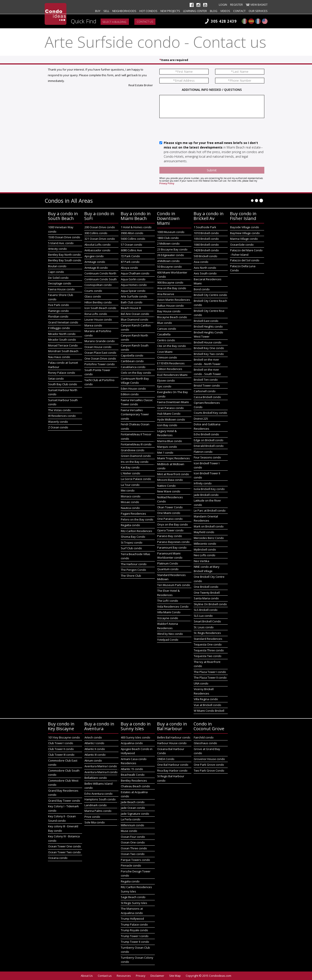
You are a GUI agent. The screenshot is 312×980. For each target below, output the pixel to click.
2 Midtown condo (168, 243)
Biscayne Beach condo (172, 317)
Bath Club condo (132, 302)
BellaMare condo (96, 778)
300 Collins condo (96, 233)
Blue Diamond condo (135, 319)
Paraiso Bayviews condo (173, 542)
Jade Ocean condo (133, 808)
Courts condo (93, 291)
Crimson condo (167, 357)
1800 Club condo (168, 238)
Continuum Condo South (101, 279)
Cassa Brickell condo (207, 397)
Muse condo (129, 831)
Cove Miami (165, 352)
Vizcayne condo (168, 618)
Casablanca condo (133, 367)
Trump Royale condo (134, 930)
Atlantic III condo (95, 755)
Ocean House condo (98, 347)
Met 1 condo (165, 453)
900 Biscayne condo (170, 282)
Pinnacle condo (131, 865)
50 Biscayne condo (169, 267)
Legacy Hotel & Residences (167, 433)
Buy (98, 11)
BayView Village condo (245, 233)
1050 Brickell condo (206, 239)
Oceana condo (58, 858)
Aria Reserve (166, 294)
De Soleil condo (58, 278)
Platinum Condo (168, 563)
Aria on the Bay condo (172, 288)
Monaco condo (131, 496)
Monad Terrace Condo (63, 345)
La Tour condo (130, 485)
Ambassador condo (97, 250)
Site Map (175, 976)
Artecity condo (57, 249)
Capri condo (56, 272)
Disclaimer (157, 976)
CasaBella (164, 334)
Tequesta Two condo (208, 656)
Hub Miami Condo (169, 414)
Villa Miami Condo (169, 612)
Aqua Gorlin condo (133, 279)
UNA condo (201, 683)
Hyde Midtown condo (171, 419)
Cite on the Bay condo (172, 346)
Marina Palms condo (98, 811)
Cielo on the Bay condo (136, 373)
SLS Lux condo (203, 616)
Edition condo (130, 394)
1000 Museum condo (171, 232)
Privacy (141, 976)
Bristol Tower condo (207, 385)
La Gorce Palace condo (136, 479)
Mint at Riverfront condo (173, 474)
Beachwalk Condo (133, 775)
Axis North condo (205, 268)
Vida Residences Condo (173, 607)
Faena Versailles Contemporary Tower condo (135, 414)
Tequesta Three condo (209, 650)
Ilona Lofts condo (96, 314)
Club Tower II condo (61, 749)
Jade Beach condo (133, 802)
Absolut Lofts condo (98, 245)
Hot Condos (148, 11)
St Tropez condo (132, 542)
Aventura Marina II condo (101, 772)
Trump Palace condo (134, 924)
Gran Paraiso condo (170, 408)
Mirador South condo (62, 340)
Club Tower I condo (61, 743)
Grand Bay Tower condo (64, 801)
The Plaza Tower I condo (210, 672)
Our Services (258, 11)
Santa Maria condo (206, 598)
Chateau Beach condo (135, 786)
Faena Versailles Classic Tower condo (137, 402)
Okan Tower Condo (170, 507)
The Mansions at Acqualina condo (132, 911)
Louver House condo (98, 319)
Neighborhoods (124, 11)
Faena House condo (61, 289)
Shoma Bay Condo (133, 537)
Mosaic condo (130, 502)
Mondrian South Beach (63, 351)
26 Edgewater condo (171, 255)
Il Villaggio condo (59, 328)
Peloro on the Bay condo (137, 519)
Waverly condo (58, 422)
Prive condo (92, 817)
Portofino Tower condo (100, 364)
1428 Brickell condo (206, 250)
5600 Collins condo (133, 239)
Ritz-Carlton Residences (137, 531)
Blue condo (165, 323)
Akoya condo (129, 268)
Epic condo (164, 386)
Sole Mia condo (95, 822)
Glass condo (93, 296)
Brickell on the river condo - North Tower (207, 362)
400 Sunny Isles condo (136, 737)
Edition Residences (170, 369)
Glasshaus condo (205, 743)
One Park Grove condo (209, 765)
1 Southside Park (205, 227)
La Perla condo (131, 819)
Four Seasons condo (207, 457)
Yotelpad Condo (168, 640)
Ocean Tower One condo (65, 846)
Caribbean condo (132, 361)
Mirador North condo (62, 334)
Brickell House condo (208, 342)
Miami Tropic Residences (174, 458)
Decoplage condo (60, 283)
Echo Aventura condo (99, 794)
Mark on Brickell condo (209, 526)
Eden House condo (133, 389)
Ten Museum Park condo (174, 585)
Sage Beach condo (133, 897)
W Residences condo (62, 416)
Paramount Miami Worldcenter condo (170, 556)
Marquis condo (167, 447)
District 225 (201, 419)
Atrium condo (93, 760)
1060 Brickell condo (206, 245)
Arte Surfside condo (134, 296)
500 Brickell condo (206, 256)
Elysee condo (166, 380)
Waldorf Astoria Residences (168, 626)
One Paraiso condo (170, 519)
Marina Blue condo (170, 441)
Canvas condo (167, 329)
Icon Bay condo (167, 425)
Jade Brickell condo (206, 495)
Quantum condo (168, 569)
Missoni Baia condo (170, 480)
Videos (225, 11)
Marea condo (93, 325)
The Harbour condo (134, 564)
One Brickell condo (206, 587)
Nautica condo (130, 508)
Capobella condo (132, 355)
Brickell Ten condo (206, 380)
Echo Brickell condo (206, 434)
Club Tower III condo (61, 755)
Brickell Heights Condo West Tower (208, 335)
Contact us (145, 22)
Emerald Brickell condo (209, 446)
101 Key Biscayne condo (64, 737)
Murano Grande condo (100, 341)
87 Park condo (130, 262)
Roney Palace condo (62, 373)
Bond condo (202, 289)
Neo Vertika (202, 561)
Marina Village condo (244, 239)
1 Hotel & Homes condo (136, 227)
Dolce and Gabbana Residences (207, 426)
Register (236, 5)
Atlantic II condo (95, 749)
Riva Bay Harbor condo (172, 770)
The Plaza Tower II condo (210, 678)
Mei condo (128, 490)
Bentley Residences (134, 781)
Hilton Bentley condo (98, 302)
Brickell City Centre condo (210, 295)
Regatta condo (130, 525)
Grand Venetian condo (63, 322)
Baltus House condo (170, 306)
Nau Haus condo (59, 357)
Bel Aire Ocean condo (135, 314)
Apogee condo (94, 256)
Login (223, 5)
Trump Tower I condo (135, 936)
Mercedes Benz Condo (209, 538)
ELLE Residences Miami (172, 375)
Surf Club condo (131, 548)
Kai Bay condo (130, 467)
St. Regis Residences (207, 633)
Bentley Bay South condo (65, 260)
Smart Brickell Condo (207, 621)
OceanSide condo (242, 245)
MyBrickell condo (205, 549)
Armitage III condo (96, 268)
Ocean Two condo (133, 854)
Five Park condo (59, 305)
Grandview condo (133, 450)
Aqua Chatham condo (135, 273)
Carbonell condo (205, 391)
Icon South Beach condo (100, 308)
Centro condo (166, 340)
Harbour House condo (172, 743)
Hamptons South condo (100, 799)
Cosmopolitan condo (98, 285)
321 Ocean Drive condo (100, 239)
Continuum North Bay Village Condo (135, 381)
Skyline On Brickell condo (210, 604)
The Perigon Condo (133, 570)
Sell (106, 11)
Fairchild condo (204, 737)
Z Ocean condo (58, 427)
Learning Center (195, 11)
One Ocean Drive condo (100, 358)
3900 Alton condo (132, 233)
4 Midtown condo (168, 261)
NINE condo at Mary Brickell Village (207, 569)
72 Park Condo (130, 256)
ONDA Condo (166, 759)
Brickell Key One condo (209, 348)
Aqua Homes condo (134, 285)
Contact (239, 11)
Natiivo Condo (166, 486)
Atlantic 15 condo (132, 769)
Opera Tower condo (170, 530)
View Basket (259, 5)
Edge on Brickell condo (209, 440)
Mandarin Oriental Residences (206, 519)
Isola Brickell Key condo (209, 489)
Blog (214, 11)
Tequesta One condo (208, 644)
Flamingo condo (58, 311)
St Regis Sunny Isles (134, 903)
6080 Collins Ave (131, 250)
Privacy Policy (167, 183)
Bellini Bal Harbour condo (174, 737)
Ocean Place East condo (100, 353)
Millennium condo (132, 825)
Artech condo (93, 737)
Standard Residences (208, 639)
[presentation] (192, 130)
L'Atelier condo (131, 473)
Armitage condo (95, 262)
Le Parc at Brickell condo (210, 510)
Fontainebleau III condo (136, 444)
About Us (87, 976)
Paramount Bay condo (172, 547)
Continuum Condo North (100, 273)
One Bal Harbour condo (173, 765)
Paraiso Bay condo (170, 536)
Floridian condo (58, 316)
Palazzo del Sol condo (245, 260)
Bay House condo (169, 311)
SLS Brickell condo (206, 610)
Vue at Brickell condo (207, 705)
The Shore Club (131, 576)
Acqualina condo (132, 743)
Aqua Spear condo (133, 291)
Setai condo (56, 378)
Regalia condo (130, 881)
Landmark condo (96, 805)
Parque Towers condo (135, 860)
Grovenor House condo (209, 759)
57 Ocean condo (132, 245)
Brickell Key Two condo (209, 354)
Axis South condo (205, 273)
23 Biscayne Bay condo (172, 249)
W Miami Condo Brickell (209, 711)
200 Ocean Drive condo (100, 227)
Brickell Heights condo (208, 326)
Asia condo (201, 262)
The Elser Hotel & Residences (168, 593)
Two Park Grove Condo (209, 770)
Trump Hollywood (132, 919)
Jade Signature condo (135, 814)
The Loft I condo (168, 601)
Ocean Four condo (133, 837)
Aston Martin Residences (174, 300)
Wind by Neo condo (170, 634)
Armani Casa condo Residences (134, 761)
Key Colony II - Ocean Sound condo (62, 818)
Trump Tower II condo (135, 942)
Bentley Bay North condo (64, 255)
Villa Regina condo (206, 699)
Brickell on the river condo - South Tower (207, 372)
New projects (170, 11)
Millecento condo (205, 544)
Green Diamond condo (136, 456)
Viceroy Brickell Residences (204, 691)
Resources (124, 976)
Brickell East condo (206, 321)
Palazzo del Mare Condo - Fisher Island (246, 252)
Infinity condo (203, 483)
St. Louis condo (204, 627)
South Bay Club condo (63, 384)
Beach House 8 (131, 308)
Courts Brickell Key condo (210, 413)
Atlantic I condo (94, 743)
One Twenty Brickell (207, 593)
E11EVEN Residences (171, 363)
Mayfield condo (204, 532)
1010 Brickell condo (206, 233)
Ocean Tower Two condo (64, 852)
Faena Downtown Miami (173, 402)
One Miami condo (169, 513)
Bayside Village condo (245, 227)
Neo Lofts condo (205, 555)
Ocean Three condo (134, 848)
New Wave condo (169, 491)
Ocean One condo (133, 842)
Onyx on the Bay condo (173, 524)
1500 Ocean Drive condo (64, 237)
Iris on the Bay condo (135, 462)
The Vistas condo (59, 410)
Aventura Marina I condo (101, 766)
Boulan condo (57, 266)
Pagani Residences (133, 514)
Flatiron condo (203, 452)
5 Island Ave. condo (61, 243)
